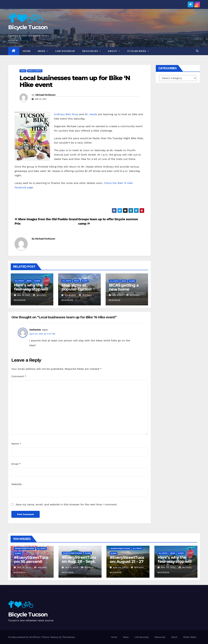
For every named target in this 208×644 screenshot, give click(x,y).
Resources (91, 51)
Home (27, 51)
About (114, 51)
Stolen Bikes (138, 51)
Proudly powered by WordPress (24, 637)
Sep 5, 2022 (71, 567)
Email (16, 464)
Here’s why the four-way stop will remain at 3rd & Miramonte (31, 291)
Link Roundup (65, 51)
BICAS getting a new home (124, 287)
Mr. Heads (91, 114)
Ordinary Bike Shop (66, 114)
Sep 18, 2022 (24, 567)
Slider (37, 281)
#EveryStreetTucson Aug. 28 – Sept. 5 (79, 561)
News (43, 51)
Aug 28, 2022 (120, 567)
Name (16, 444)
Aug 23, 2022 (168, 567)
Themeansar (68, 637)
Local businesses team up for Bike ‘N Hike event (75, 81)
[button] (197, 51)
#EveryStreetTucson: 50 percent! (31, 560)
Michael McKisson (45, 95)
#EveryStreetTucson (25, 548)
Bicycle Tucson (28, 27)
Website (16, 484)
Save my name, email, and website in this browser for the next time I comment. (66, 504)
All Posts (19, 281)
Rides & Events (35, 71)
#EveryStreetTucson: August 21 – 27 (127, 560)
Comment (19, 376)
